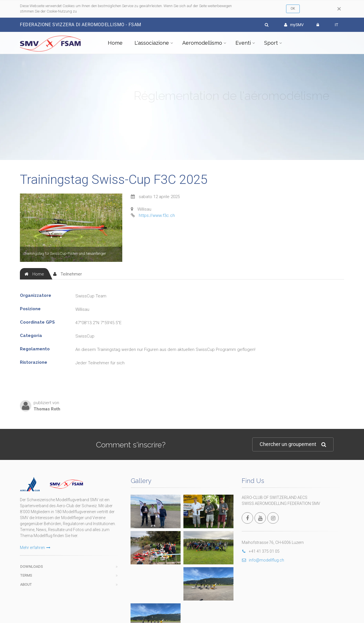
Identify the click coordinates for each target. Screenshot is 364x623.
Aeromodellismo (202, 43)
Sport (271, 43)
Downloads (32, 567)
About (26, 584)
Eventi (243, 43)
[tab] (34, 274)
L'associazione (152, 43)
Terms (26, 575)
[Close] (339, 9)
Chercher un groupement (293, 444)
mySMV (294, 25)
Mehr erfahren (35, 548)
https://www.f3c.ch (157, 215)
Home (115, 43)
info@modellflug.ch (263, 560)
